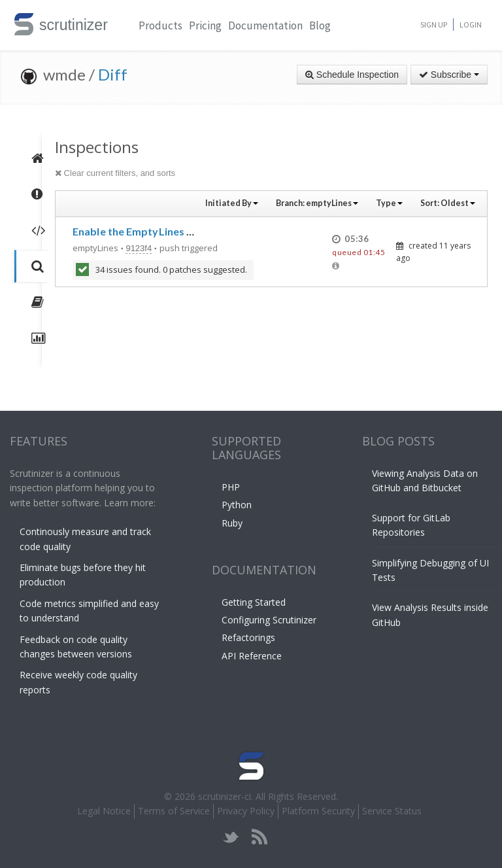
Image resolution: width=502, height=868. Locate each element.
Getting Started (254, 602)
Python (237, 505)
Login (471, 25)
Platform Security (318, 811)
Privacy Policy (246, 811)
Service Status (392, 811)
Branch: (317, 203)
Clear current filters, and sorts (115, 173)
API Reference (252, 656)
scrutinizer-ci (225, 796)
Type (389, 203)
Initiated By (232, 203)
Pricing (205, 26)
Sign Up (434, 25)
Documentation (265, 26)
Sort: (448, 203)
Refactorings (248, 637)
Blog (320, 26)
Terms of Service (174, 811)
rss (259, 837)
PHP (231, 487)
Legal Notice (104, 811)
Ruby (232, 523)
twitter (231, 837)
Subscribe (449, 75)
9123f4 (139, 248)
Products (160, 26)
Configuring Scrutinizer (269, 620)
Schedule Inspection (352, 75)
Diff (113, 74)
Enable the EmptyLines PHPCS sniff (159, 231)
